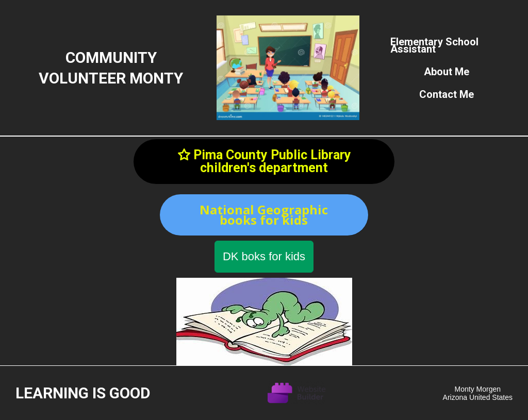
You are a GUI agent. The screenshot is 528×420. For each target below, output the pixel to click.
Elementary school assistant (434, 45)
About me (447, 72)
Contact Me (447, 94)
